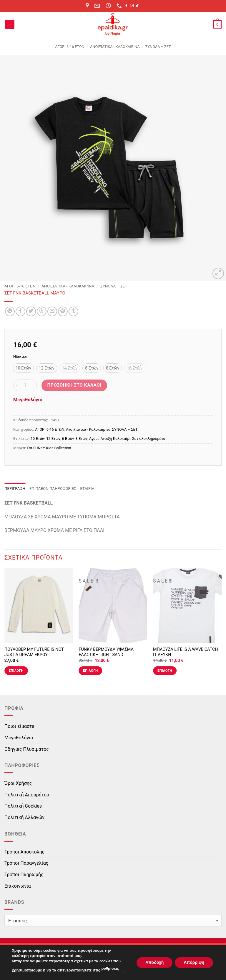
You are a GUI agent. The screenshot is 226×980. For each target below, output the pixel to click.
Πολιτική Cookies (23, 806)
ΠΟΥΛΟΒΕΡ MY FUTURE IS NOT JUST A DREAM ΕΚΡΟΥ (34, 652)
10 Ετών (38, 439)
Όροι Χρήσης (18, 783)
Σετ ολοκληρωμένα (149, 439)
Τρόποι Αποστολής (24, 852)
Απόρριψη (194, 962)
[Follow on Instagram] (132, 6)
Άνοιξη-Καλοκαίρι (115, 439)
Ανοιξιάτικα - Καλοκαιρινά (115, 47)
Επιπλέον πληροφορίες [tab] (53, 489)
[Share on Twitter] (31, 311)
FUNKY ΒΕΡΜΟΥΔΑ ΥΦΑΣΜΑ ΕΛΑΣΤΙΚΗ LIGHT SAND (106, 652)
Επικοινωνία (18, 886)
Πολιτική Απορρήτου (27, 795)
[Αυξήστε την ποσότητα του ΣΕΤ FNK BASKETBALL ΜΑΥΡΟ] (33, 385)
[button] (10, 25)
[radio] (23, 368)
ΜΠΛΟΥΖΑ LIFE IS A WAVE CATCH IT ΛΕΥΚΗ (185, 652)
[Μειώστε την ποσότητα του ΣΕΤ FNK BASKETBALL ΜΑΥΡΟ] (17, 385)
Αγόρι (94, 439)
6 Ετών (68, 439)
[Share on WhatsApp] (10, 311)
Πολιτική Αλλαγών (24, 817)
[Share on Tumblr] (73, 311)
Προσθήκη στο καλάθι (74, 385)
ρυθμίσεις (110, 969)
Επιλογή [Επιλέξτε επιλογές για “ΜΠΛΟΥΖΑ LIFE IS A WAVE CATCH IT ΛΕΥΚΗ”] (165, 670)
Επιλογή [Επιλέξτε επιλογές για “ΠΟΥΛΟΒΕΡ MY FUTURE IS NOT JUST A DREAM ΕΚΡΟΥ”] (16, 670)
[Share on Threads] (42, 311)
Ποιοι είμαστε (19, 726)
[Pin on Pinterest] (63, 311)
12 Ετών (53, 439)
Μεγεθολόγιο (28, 400)
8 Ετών (82, 439)
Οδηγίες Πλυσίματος (27, 749)
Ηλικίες (20, 357)
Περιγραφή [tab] (15, 489)
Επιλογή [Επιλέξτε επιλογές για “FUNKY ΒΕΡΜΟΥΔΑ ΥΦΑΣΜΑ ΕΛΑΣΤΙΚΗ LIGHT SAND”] (90, 670)
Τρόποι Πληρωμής (24, 875)
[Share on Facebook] (20, 311)
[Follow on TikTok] (137, 6)
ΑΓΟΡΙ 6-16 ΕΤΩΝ (70, 47)
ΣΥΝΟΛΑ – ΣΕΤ (158, 47)
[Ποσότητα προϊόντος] (25, 385)
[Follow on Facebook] (126, 6)
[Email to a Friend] (52, 311)
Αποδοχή (154, 962)
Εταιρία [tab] (87, 489)
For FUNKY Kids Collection (49, 448)
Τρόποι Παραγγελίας (26, 863)
